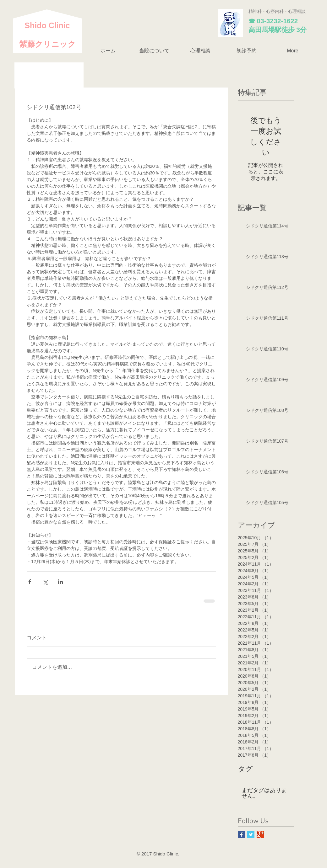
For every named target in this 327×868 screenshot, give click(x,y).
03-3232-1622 (277, 21)
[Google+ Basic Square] (260, 835)
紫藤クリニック (47, 44)
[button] (154, 51)
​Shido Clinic (47, 25)
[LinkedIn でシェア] (60, 582)
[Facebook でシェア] (30, 582)
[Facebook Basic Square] (241, 835)
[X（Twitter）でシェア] (45, 582)
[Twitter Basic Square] (251, 835)
